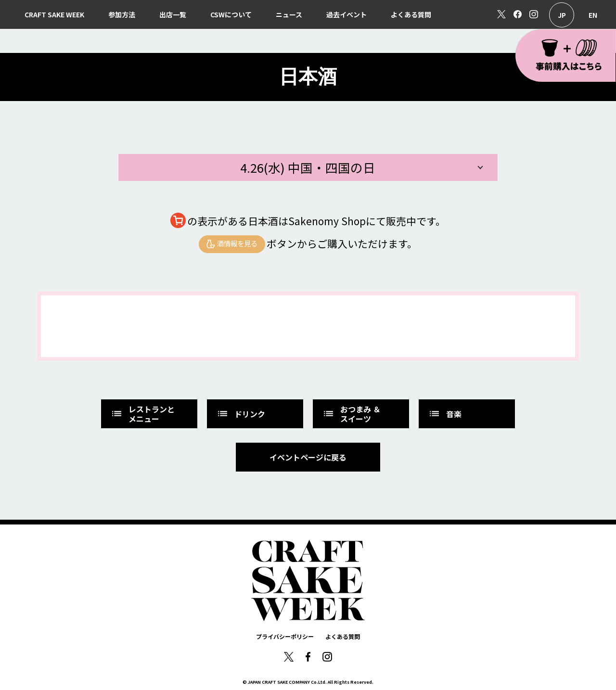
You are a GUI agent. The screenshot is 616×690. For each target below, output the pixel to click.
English (593, 15)
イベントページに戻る (308, 457)
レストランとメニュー (143, 414)
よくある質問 (411, 14)
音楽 (445, 414)
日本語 (562, 15)
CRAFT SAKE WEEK (54, 14)
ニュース (289, 14)
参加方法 (122, 14)
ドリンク (241, 414)
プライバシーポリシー (285, 636)
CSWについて (231, 14)
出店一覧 (173, 14)
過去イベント (346, 14)
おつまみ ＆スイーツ (352, 414)
